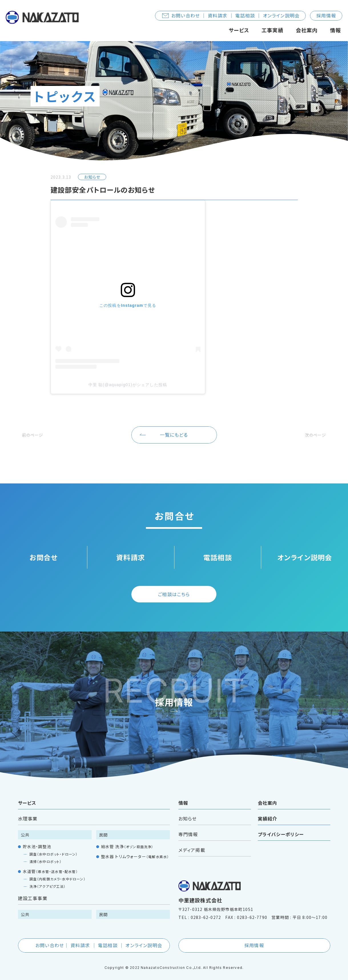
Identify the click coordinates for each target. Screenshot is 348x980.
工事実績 (272, 30)
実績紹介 (268, 812)
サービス (239, 30)
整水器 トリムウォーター (135, 850)
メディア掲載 (192, 843)
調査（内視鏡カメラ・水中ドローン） (58, 872)
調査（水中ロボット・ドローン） (54, 847)
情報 (335, 30)
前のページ (35, 428)
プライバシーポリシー (281, 827)
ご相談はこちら (174, 587)
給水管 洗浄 (127, 840)
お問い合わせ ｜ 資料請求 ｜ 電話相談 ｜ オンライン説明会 (231, 15)
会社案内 (307, 30)
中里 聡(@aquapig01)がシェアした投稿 (128, 385)
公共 (25, 828)
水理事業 (28, 812)
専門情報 (188, 827)
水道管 (50, 864)
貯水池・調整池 (37, 840)
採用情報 (326, 15)
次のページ (313, 428)
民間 (103, 828)
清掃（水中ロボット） (46, 855)
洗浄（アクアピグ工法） (48, 879)
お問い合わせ (94, 938)
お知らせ (188, 812)
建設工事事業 (33, 891)
